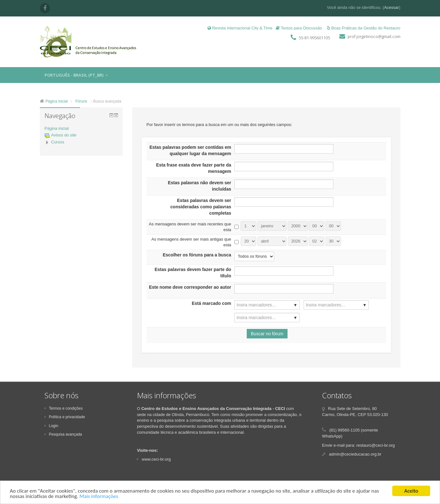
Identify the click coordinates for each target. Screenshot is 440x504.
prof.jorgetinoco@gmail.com (374, 36)
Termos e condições (64, 408)
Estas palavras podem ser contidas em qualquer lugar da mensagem (190, 150)
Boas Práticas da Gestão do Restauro (364, 28)
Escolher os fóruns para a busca (197, 255)
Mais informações (99, 497)
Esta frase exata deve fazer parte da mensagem (193, 168)
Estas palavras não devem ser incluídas (200, 186)
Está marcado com (211, 303)
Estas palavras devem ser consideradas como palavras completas (201, 207)
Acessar (391, 7)
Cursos (58, 142)
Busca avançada (107, 101)
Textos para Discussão (299, 28)
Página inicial (57, 128)
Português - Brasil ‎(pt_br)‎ (76, 75)
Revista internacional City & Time (240, 28)
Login (51, 426)
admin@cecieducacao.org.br (355, 454)
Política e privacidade (65, 417)
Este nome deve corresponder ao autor (190, 287)
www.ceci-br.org (154, 459)
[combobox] (267, 305)
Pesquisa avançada (63, 434)
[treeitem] (81, 129)
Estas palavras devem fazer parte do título (193, 273)
